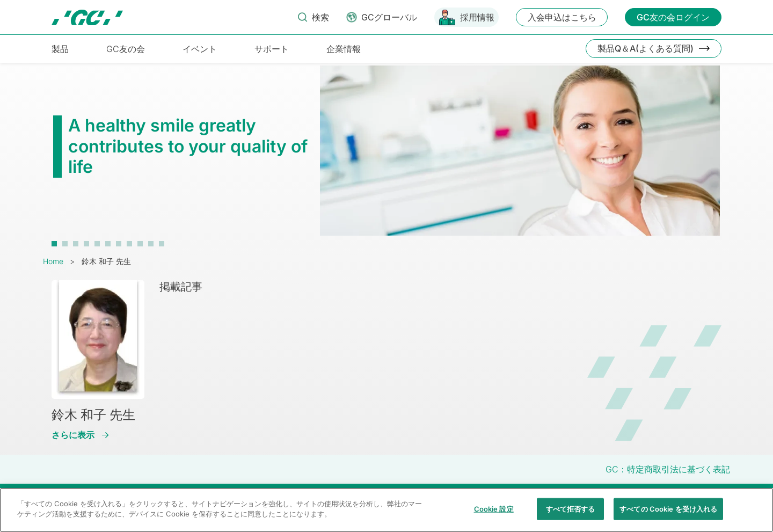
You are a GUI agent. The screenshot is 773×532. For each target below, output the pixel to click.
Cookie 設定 (494, 515)
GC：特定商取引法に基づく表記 (668, 469)
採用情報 (477, 17)
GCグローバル (389, 17)
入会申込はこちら (562, 17)
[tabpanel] (386, 156)
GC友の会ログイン (673, 17)
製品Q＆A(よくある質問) (646, 48)
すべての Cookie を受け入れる (668, 515)
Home (53, 261)
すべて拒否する (571, 515)
